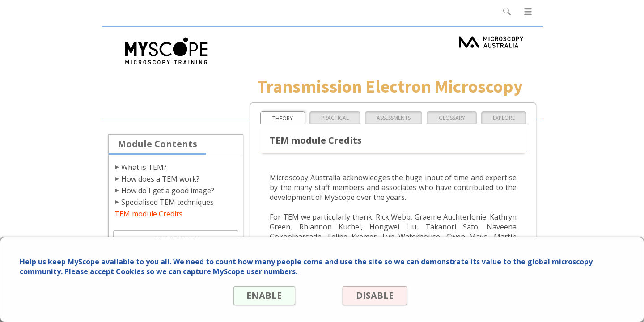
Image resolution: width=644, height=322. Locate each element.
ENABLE (264, 295)
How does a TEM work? (160, 179)
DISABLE (375, 295)
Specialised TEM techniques (167, 202)
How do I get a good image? (168, 191)
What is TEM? (144, 167)
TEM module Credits (148, 214)
